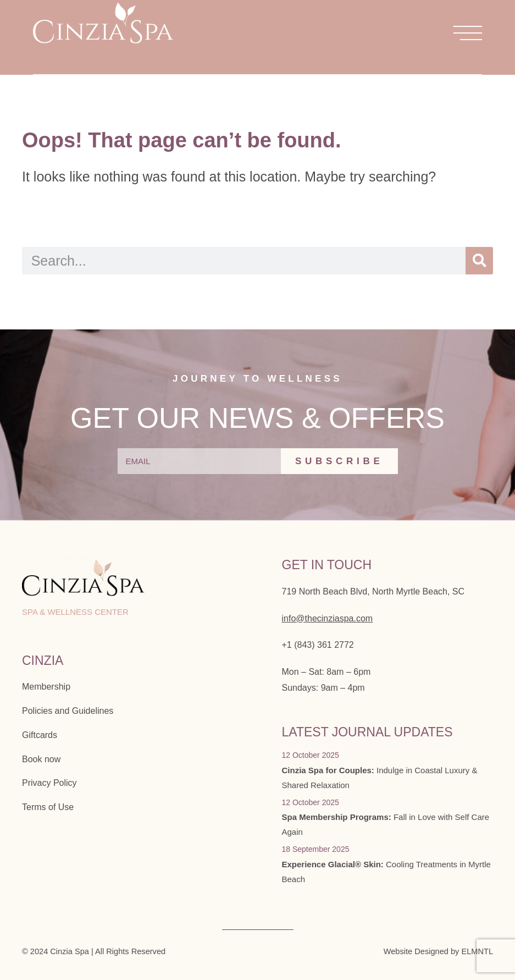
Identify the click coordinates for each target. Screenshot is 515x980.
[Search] (479, 261)
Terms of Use (48, 807)
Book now (41, 759)
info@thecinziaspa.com (328, 618)
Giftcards (40, 735)
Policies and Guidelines (68, 711)
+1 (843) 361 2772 (318, 645)
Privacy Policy (49, 783)
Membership (46, 687)
